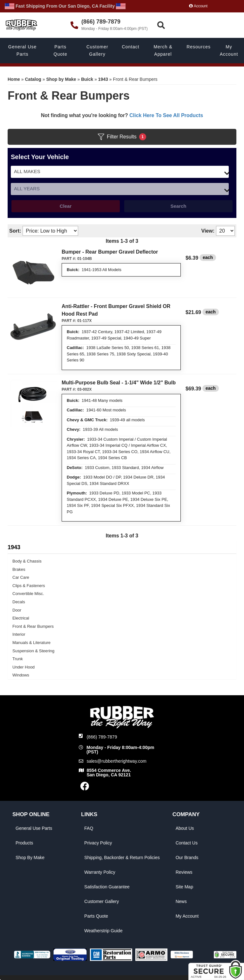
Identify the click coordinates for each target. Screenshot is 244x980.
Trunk (18, 659)
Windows (21, 675)
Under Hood (24, 667)
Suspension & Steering (33, 651)
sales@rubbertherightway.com (117, 761)
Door (17, 610)
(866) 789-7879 (102, 737)
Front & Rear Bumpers (33, 626)
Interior (19, 634)
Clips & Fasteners (29, 586)
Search (178, 206)
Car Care (21, 577)
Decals (19, 602)
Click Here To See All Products (166, 115)
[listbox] (120, 172)
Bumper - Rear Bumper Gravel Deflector (110, 252)
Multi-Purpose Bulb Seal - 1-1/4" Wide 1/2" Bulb (119, 383)
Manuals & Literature (31, 643)
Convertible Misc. (28, 594)
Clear (66, 206)
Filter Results (122, 137)
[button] (199, 25)
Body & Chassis (27, 561)
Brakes (19, 569)
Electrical (21, 618)
